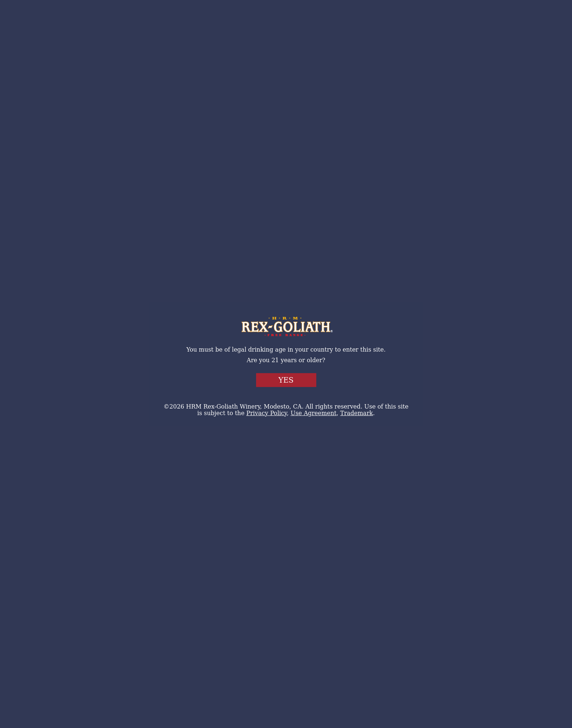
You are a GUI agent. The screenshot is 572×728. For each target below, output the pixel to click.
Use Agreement (313, 413)
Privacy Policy (266, 413)
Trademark (357, 413)
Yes (286, 380)
